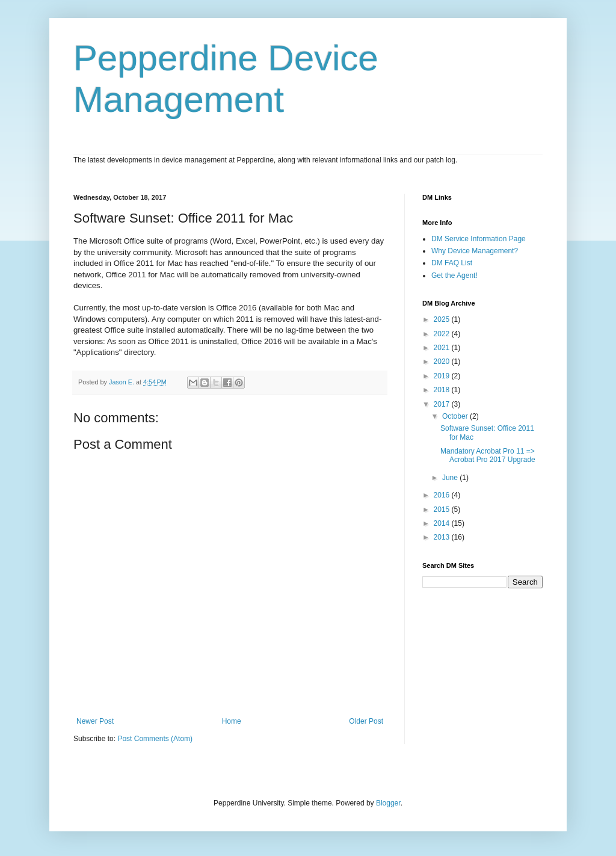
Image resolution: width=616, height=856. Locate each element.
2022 (443, 334)
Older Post (366, 721)
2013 (443, 537)
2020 (443, 362)
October (456, 416)
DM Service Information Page (479, 239)
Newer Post (95, 721)
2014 (443, 523)
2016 (443, 495)
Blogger (388, 803)
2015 (443, 510)
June (451, 478)
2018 (443, 390)
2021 (443, 348)
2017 (443, 404)
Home (232, 721)
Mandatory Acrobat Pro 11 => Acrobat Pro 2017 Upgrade (488, 455)
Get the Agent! (454, 276)
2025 (443, 319)
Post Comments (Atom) (155, 739)
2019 (443, 376)
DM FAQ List (452, 263)
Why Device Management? (475, 251)
